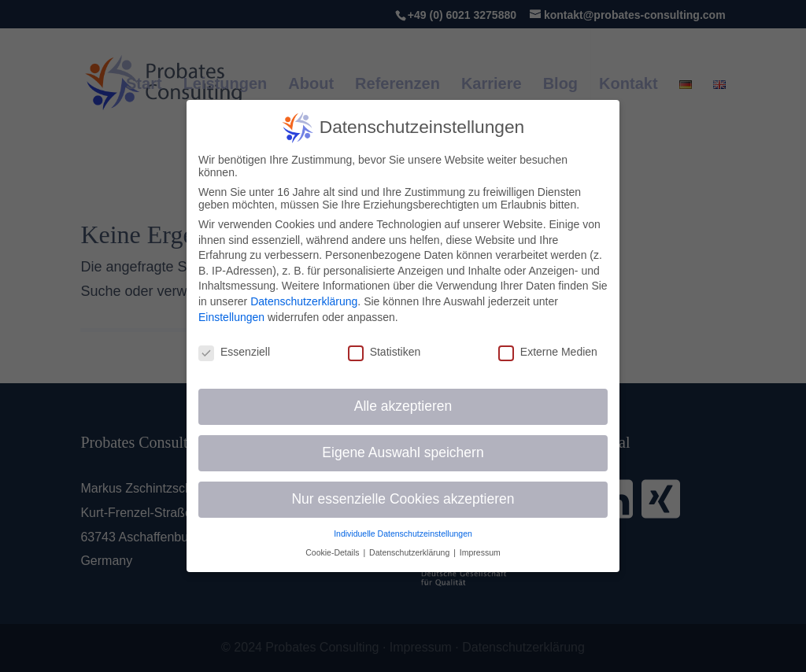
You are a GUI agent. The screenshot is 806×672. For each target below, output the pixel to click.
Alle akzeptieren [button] (403, 406)
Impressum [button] (480, 552)
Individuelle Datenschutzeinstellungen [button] (403, 534)
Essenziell (234, 352)
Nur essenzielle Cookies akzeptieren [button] (403, 499)
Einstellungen (231, 317)
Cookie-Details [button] (333, 552)
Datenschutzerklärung (304, 301)
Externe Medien (548, 352)
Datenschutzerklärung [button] (410, 552)
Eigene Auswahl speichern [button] (403, 452)
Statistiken (385, 352)
